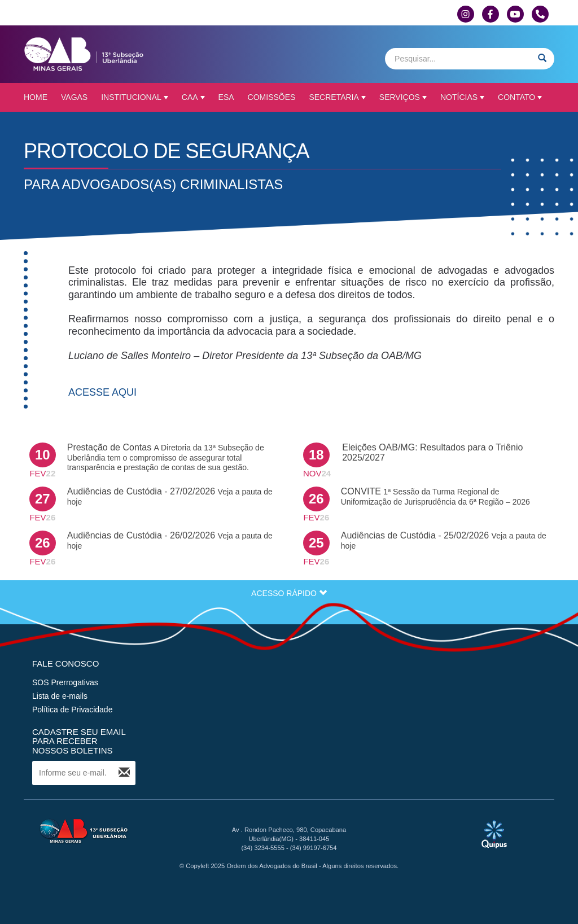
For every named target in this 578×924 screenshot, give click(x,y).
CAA (193, 97)
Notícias (462, 97)
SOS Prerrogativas (65, 682)
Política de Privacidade (72, 710)
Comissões (272, 97)
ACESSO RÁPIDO (289, 593)
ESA (226, 97)
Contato (520, 97)
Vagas (74, 97)
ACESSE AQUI (102, 392)
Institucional (135, 97)
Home (36, 97)
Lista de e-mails (60, 696)
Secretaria (337, 97)
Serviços (403, 97)
